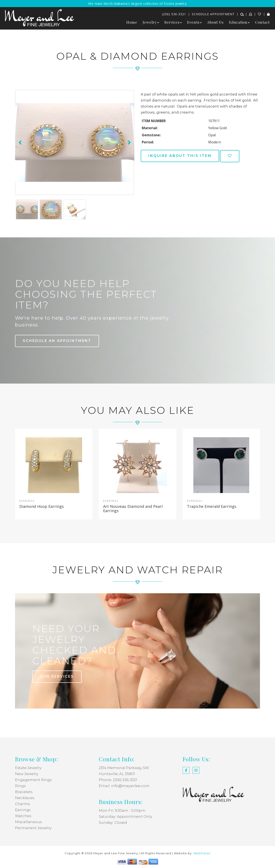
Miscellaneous (29, 822)
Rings (20, 786)
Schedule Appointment (213, 14)
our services (57, 676)
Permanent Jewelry (33, 828)
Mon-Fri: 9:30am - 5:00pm (122, 810)
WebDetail (202, 853)
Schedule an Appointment (57, 341)
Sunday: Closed (113, 822)
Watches (23, 816)
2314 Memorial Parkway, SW (124, 768)
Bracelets (24, 792)
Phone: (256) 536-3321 (118, 780)
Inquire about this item (180, 156)
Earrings (23, 810)
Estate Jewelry (28, 768)
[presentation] (20, 143)
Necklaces (25, 798)
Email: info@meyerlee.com (124, 786)
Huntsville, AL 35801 (117, 774)
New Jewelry (27, 774)
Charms (22, 804)
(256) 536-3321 (174, 14)
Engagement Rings (33, 780)
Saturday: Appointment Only (126, 816)
